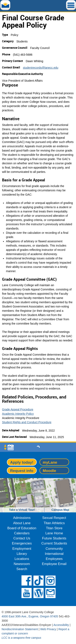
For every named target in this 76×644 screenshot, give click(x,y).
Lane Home (54, 533)
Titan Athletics (54, 523)
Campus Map (60, 510)
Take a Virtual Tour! (22, 510)
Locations (22, 559)
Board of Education (22, 528)
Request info (22, 471)
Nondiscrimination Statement (20, 629)
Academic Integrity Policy (18, 414)
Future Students (54, 538)
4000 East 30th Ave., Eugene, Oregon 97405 (30, 616)
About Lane (22, 523)
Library (22, 554)
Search (22, 569)
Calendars (22, 533)
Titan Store (54, 528)
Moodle (49, 471)
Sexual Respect (54, 518)
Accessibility (61, 625)
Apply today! (22, 462)
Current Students (54, 543)
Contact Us (22, 538)
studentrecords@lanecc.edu (41, 68)
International (54, 554)
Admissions (22, 518)
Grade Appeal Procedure (18, 409)
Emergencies (22, 543)
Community (54, 549)
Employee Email (54, 564)
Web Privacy (48, 629)
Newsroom (22, 564)
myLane (50, 462)
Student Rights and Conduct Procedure (27, 422)
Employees (54, 559)
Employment (22, 549)
